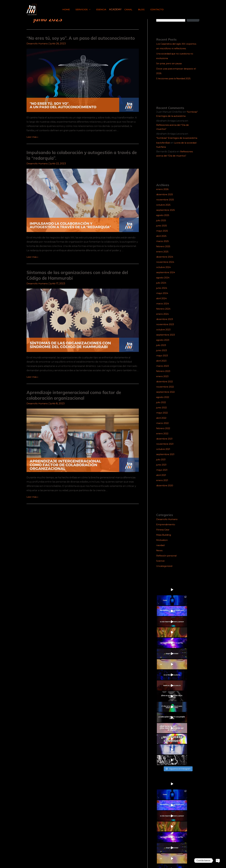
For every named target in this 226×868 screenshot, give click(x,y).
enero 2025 (163, 256)
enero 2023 (163, 381)
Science (161, 565)
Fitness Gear (163, 534)
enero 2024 (163, 318)
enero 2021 (163, 484)
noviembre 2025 (166, 204)
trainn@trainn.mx (188, 854)
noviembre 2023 (166, 329)
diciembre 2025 (165, 199)
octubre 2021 (164, 453)
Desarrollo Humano (38, 44)
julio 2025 (162, 225)
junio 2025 (162, 230)
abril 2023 (162, 365)
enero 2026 (163, 193)
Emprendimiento (166, 529)
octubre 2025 (164, 209)
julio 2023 (162, 349)
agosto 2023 (163, 344)
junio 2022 (162, 412)
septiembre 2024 (166, 277)
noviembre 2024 (166, 266)
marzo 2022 (163, 427)
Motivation (162, 544)
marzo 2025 (163, 245)
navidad (161, 549)
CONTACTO (154, 9)
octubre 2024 (164, 271)
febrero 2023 (164, 375)
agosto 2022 (163, 401)
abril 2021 (162, 479)
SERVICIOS (83, 9)
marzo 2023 (163, 370)
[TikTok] (35, 859)
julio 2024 (162, 287)
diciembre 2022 (165, 386)
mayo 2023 (163, 360)
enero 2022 (163, 438)
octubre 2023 (164, 334)
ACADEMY (115, 9)
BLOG (140, 9)
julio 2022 (162, 406)
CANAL (128, 9)
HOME (69, 9)
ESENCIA (102, 9)
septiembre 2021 (166, 458)
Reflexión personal (167, 560)
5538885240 (191, 849)
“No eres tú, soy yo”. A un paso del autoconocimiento (81, 38)
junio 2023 (162, 355)
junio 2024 (162, 292)
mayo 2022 (163, 417)
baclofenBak (164, 147)
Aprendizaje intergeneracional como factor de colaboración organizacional (74, 395)
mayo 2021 (162, 474)
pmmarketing (193, 859)
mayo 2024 (163, 297)
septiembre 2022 (166, 396)
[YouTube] (47, 859)
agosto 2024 (163, 282)
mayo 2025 (163, 235)
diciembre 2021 (165, 443)
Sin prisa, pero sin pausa (170, 63)
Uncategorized (165, 570)
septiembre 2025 (166, 214)
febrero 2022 (164, 432)
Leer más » (33, 137)
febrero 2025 (164, 251)
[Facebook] (28, 859)
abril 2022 (162, 422)
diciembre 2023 (165, 323)
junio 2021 (162, 469)
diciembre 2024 (165, 261)
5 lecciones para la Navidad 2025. (175, 78)
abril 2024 (162, 303)
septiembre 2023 (166, 339)
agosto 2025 (163, 219)
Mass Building (164, 539)
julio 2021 (162, 464)
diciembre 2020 (165, 490)
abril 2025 (162, 240)
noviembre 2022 (166, 391)
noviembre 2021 (165, 448)
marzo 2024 (163, 308)
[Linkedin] (41, 859)
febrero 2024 (164, 313)
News (159, 555)
